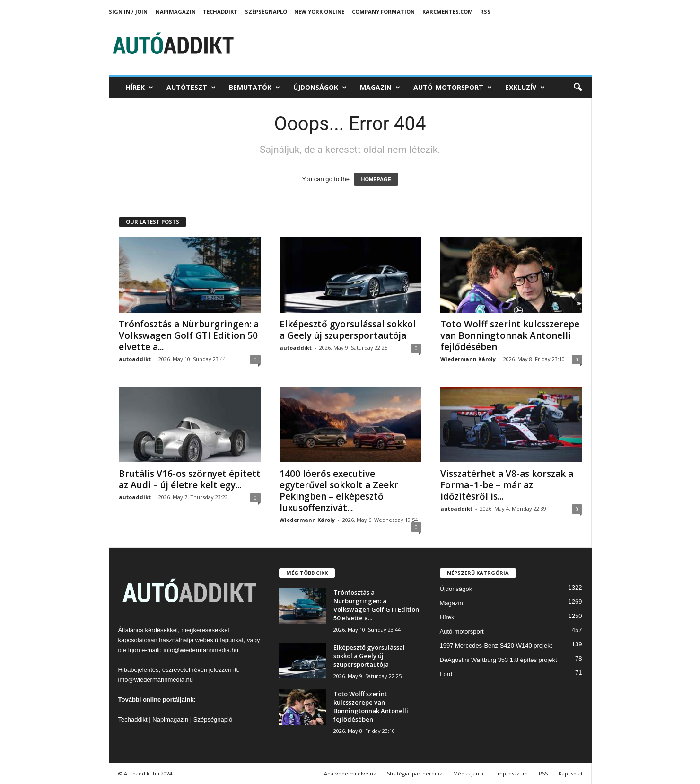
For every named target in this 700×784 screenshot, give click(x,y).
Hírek (140, 88)
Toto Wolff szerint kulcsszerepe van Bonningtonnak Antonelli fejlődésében (510, 335)
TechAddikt (220, 12)
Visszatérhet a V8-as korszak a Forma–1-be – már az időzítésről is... (507, 485)
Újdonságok (320, 88)
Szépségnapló (266, 12)
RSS (485, 12)
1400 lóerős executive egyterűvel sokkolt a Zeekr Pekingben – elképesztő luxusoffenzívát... (339, 491)
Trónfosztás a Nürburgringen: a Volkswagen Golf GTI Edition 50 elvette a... (189, 335)
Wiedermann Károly (468, 359)
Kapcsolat (571, 773)
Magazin (380, 88)
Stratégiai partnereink (415, 773)
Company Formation (383, 12)
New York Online (319, 12)
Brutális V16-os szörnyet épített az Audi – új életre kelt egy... (190, 479)
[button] (577, 88)
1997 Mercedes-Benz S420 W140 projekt (496, 646)
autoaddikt (135, 359)
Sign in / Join (128, 12)
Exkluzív (525, 88)
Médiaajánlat (469, 773)
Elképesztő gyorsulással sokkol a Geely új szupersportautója (348, 330)
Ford (446, 674)
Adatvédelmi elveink (350, 773)
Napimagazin (176, 12)
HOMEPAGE (376, 179)
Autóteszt (191, 88)
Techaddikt (133, 719)
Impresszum (512, 773)
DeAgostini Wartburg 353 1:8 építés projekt (499, 660)
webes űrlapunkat (219, 640)
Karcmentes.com (448, 12)
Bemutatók (254, 88)
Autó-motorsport (453, 88)
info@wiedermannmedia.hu (201, 650)
